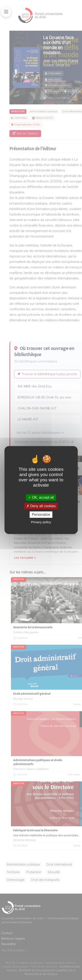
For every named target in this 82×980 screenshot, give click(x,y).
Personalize (41, 515)
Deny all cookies (41, 506)
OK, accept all (41, 497)
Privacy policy (41, 522)
